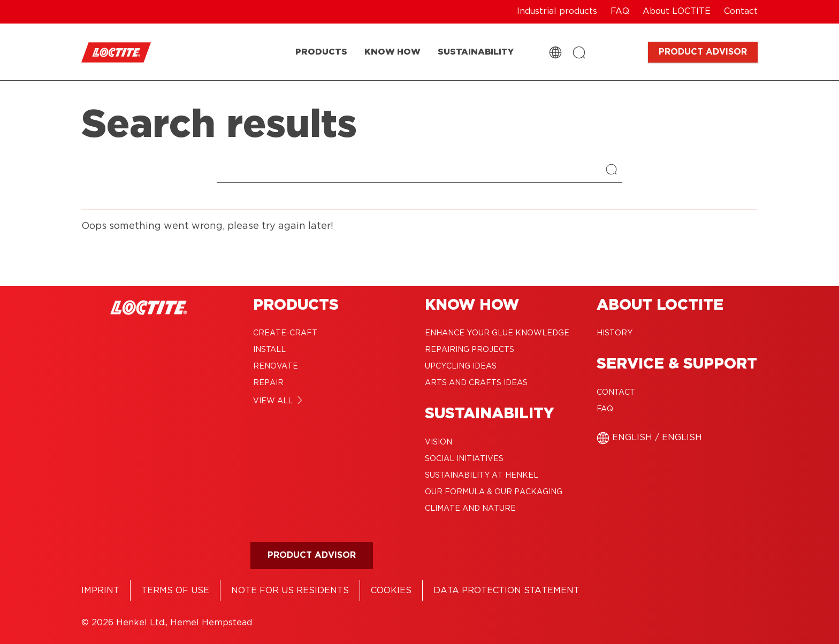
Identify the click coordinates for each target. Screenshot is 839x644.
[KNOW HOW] (392, 52)
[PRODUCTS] (321, 52)
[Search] (614, 171)
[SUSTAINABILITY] (476, 52)
